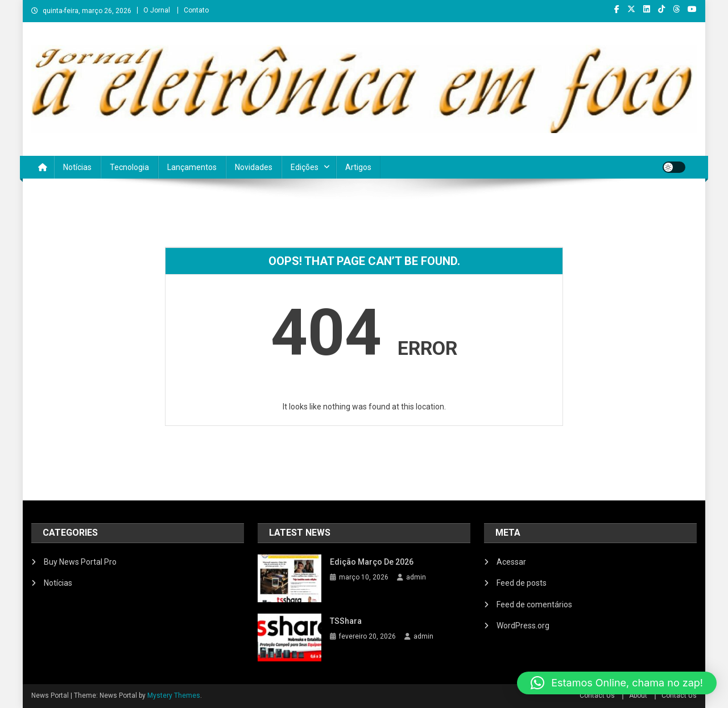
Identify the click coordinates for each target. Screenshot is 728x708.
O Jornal (157, 10)
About (638, 695)
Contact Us (597, 695)
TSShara (346, 621)
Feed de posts (522, 583)
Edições (305, 167)
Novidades (254, 167)
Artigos (358, 167)
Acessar (511, 562)
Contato (196, 10)
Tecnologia (129, 167)
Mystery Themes (174, 695)
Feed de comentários (534, 605)
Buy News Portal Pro (80, 562)
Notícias (77, 167)
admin (416, 577)
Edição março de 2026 (372, 562)
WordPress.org (523, 626)
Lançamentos (192, 167)
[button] (617, 683)
